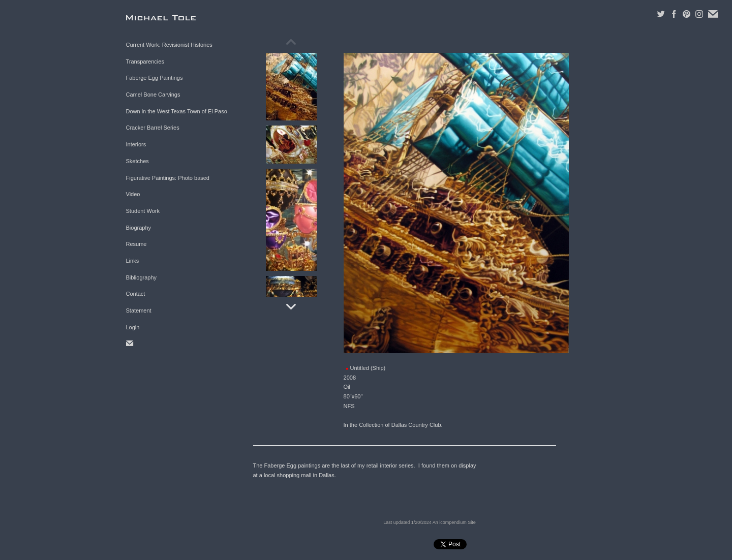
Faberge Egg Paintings (155, 78)
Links (133, 261)
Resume (136, 244)
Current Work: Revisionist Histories (169, 45)
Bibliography (142, 277)
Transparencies (145, 61)
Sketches (138, 161)
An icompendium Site (454, 522)
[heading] (151, 18)
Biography (139, 228)
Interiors (136, 144)
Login (133, 327)
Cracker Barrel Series (153, 128)
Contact (136, 294)
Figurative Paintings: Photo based (168, 178)
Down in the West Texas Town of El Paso (177, 111)
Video (133, 194)
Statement (139, 310)
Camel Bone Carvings (153, 95)
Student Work (143, 211)
